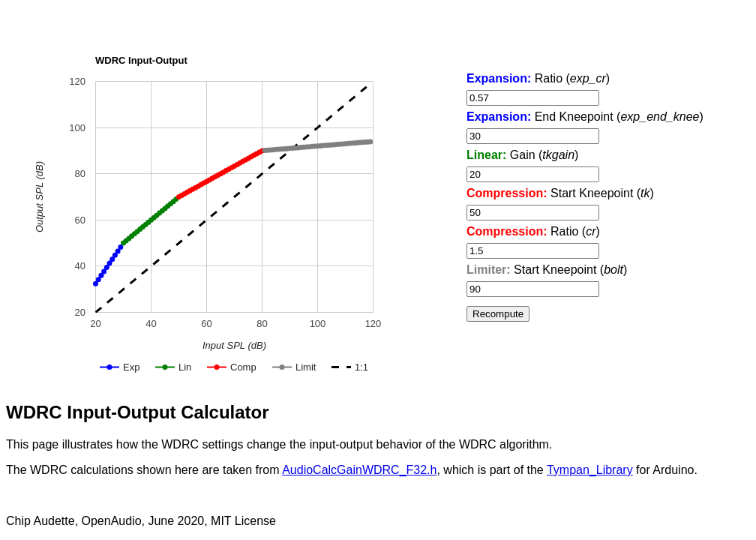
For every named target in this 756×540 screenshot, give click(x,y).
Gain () (522, 155)
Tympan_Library (590, 470)
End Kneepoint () (585, 117)
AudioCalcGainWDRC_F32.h (359, 470)
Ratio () (538, 78)
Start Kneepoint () (560, 193)
